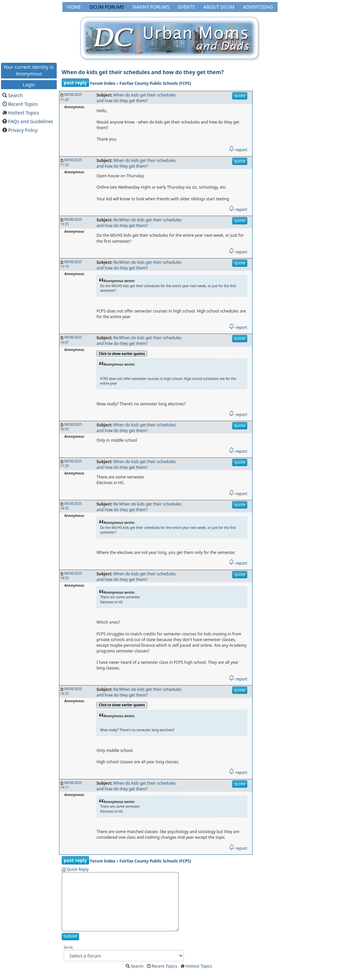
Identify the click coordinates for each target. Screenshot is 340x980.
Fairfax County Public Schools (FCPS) (155, 83)
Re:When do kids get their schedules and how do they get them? (139, 223)
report (238, 150)
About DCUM (219, 7)
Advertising (258, 7)
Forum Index (103, 83)
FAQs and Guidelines (31, 121)
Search (15, 95)
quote (240, 96)
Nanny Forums (151, 7)
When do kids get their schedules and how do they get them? (143, 72)
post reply (75, 83)
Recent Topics (23, 104)
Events (187, 7)
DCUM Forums (107, 7)
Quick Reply (78, 869)
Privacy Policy (23, 130)
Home (74, 7)
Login (29, 84)
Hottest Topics (24, 113)
